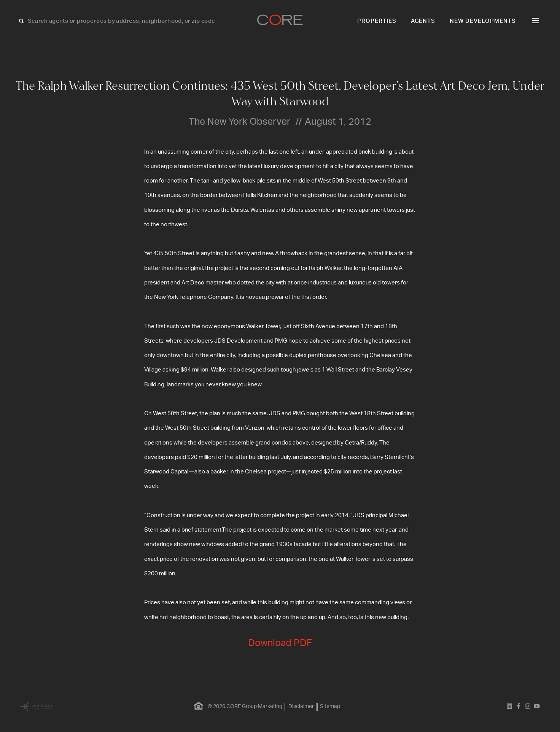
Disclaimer (301, 707)
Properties (377, 21)
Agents (423, 21)
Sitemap (330, 707)
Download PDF (280, 643)
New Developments (483, 21)
